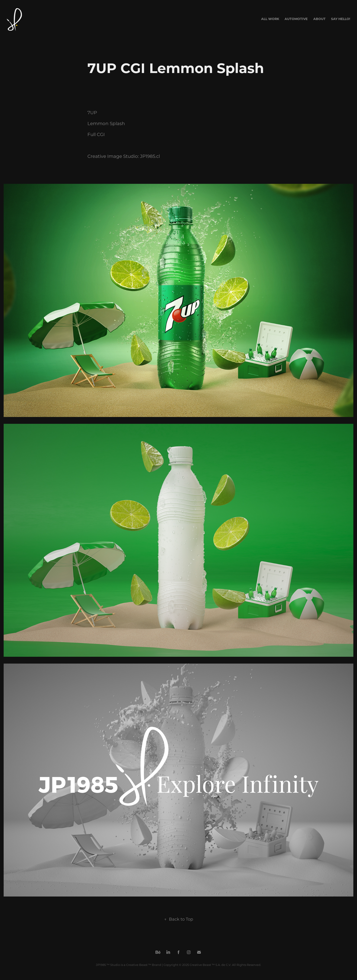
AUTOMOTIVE (296, 19)
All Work (270, 19)
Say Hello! (341, 19)
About (319, 19)
